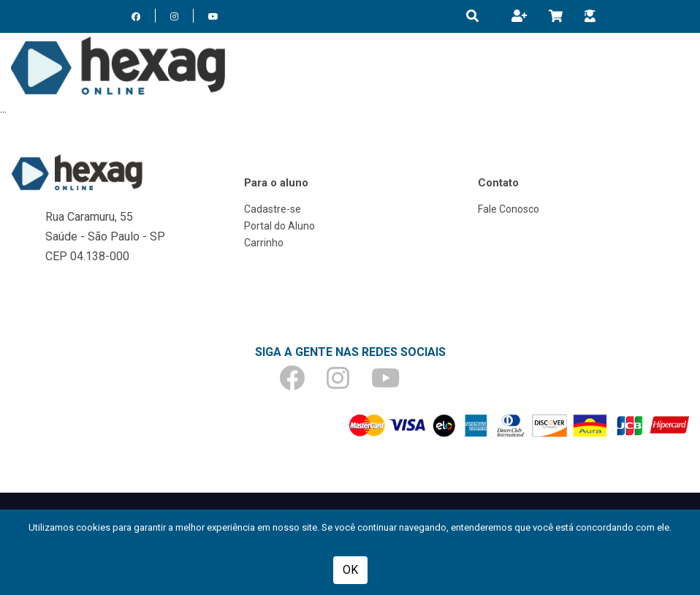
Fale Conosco (509, 209)
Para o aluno (276, 183)
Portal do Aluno (279, 226)
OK (350, 570)
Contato (498, 183)
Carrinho (264, 243)
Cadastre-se (273, 209)
